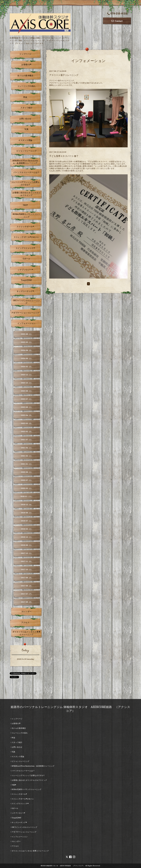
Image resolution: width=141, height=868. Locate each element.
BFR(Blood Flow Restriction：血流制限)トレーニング (25, 162)
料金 (25, 97)
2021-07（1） (27, 440)
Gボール (26, 259)
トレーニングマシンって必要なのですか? (25, 183)
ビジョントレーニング (26, 151)
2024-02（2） (27, 367)
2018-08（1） (27, 545)
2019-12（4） (27, 505)
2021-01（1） (27, 464)
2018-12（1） (27, 537)
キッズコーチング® (25, 291)
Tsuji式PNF (26, 280)
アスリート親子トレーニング (64, 75)
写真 (26, 129)
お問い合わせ (25, 119)
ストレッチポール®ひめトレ (26, 237)
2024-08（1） (27, 358)
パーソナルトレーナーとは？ (26, 172)
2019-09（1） (27, 513)
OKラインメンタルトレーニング (26, 302)
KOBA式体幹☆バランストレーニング (26, 216)
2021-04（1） (27, 448)
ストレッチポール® (25, 227)
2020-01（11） (27, 496)
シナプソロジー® (25, 270)
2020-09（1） (27, 472)
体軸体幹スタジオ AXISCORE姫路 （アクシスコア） (65, 866)
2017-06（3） (27, 602)
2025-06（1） (27, 334)
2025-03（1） (27, 342)
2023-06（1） (27, 407)
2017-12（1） (27, 553)
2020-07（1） (27, 480)
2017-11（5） (27, 561)
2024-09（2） (27, 350)
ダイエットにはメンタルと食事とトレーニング (26, 633)
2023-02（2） (27, 432)
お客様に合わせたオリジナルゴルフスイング (26, 194)
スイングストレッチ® (25, 248)
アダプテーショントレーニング (25, 313)
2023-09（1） (27, 391)
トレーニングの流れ (26, 86)
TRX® (25, 205)
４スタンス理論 (25, 140)
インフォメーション (26, 323)
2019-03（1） (27, 529)
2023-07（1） (27, 399)
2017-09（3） (27, 578)
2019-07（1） (27, 521)
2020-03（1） (27, 488)
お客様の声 (26, 65)
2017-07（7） (27, 594)
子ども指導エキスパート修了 (64, 156)
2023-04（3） (27, 415)
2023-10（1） (27, 383)
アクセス (25, 623)
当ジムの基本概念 (25, 76)
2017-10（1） (27, 570)
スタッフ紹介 (26, 108)
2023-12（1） (27, 375)
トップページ (25, 54)
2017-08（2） (27, 586)
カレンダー (26, 612)
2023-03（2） (27, 423)
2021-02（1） (27, 456)
